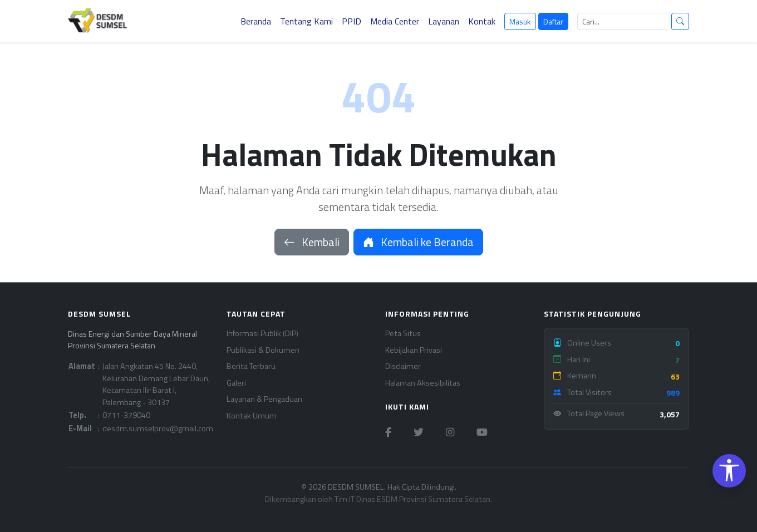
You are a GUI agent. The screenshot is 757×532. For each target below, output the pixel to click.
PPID (352, 21)
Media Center (395, 21)
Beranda (256, 21)
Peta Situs (403, 334)
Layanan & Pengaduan (264, 399)
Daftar (553, 21)
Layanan (444, 21)
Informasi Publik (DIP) (262, 334)
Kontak (482, 21)
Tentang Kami (306, 21)
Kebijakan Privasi (414, 350)
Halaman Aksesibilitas (423, 383)
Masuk (520, 21)
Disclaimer (403, 366)
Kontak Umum (252, 416)
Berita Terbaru (251, 366)
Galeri (236, 383)
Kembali (312, 242)
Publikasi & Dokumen (263, 350)
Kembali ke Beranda (418, 242)
